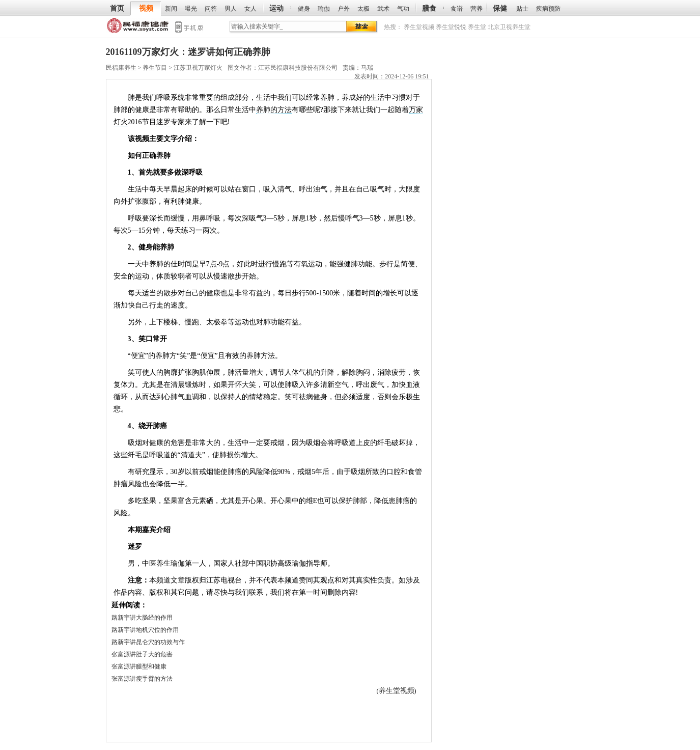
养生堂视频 (419, 27)
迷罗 (163, 122)
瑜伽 (324, 9)
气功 (403, 9)
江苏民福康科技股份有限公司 (298, 68)
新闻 (171, 9)
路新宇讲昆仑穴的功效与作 (148, 642)
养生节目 (155, 68)
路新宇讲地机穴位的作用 (145, 630)
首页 (117, 8)
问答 (211, 9)
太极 (363, 9)
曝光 (191, 9)
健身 (304, 9)
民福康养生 (138, 28)
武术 (383, 9)
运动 (276, 8)
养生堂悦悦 (451, 27)
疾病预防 (548, 9)
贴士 (522, 9)
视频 (146, 8)
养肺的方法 (274, 110)
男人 (231, 9)
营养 (477, 9)
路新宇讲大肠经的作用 (142, 618)
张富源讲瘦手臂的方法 (142, 679)
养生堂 (477, 27)
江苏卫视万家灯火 (198, 68)
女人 (250, 9)
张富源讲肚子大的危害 (142, 654)
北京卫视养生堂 (509, 27)
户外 (344, 9)
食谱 (457, 9)
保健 (500, 8)
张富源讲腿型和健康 (139, 666)
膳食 (429, 8)
